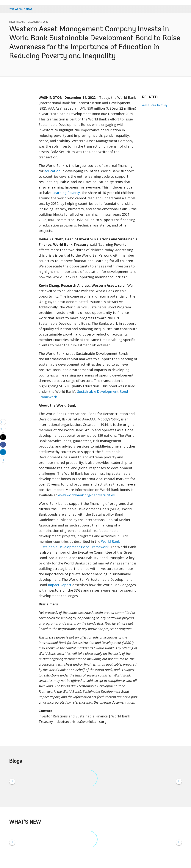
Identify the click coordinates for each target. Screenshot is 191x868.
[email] (3, 422)
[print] (3, 429)
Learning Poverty (66, 193)
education (52, 171)
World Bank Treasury (155, 105)
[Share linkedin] (3, 452)
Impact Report (60, 585)
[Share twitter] (3, 437)
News (29, 9)
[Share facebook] (3, 444)
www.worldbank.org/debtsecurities (86, 495)
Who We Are (16, 9)
